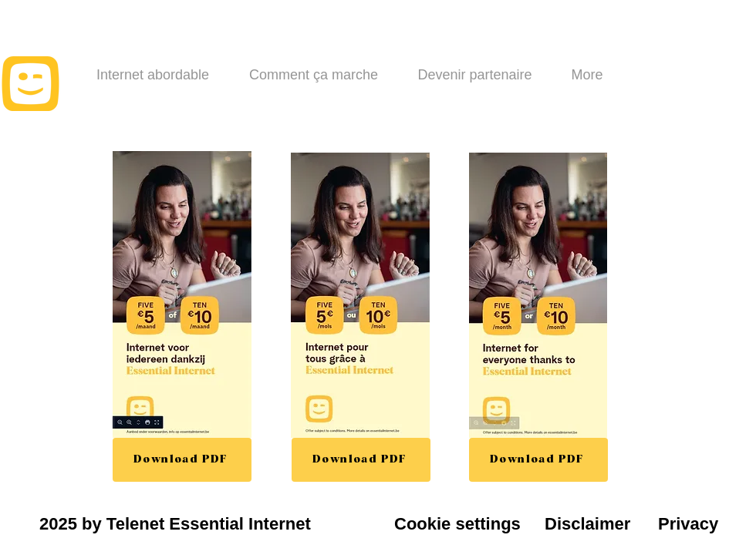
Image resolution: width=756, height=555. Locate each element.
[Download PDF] (182, 460)
